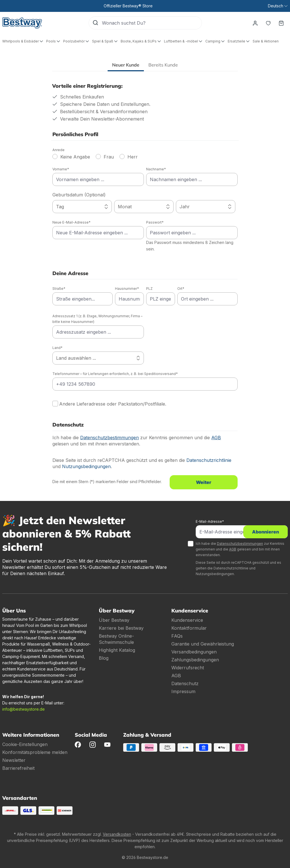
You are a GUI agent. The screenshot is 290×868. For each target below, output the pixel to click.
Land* (57, 348)
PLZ (149, 289)
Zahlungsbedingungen (195, 660)
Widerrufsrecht (188, 668)
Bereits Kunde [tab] (163, 65)
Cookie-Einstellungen (25, 744)
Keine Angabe (75, 157)
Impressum (183, 691)
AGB (216, 438)
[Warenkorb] (281, 23)
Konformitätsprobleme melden (35, 752)
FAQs (177, 636)
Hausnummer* (127, 289)
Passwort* (155, 222)
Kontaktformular (189, 628)
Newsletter (14, 760)
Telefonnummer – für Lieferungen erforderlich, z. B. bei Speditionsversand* (115, 374)
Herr (133, 157)
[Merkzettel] (268, 23)
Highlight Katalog (117, 650)
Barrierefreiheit (18, 768)
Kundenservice (187, 620)
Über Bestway (114, 620)
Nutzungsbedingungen (86, 466)
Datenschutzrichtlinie (209, 460)
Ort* (181, 289)
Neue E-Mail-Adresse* (72, 222)
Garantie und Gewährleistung (203, 644)
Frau (109, 157)
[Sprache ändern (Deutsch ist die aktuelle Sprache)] (278, 6)
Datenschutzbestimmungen (109, 438)
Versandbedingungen (194, 652)
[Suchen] (95, 23)
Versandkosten (117, 834)
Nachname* (156, 169)
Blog (104, 658)
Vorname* (61, 169)
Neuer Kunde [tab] (126, 65)
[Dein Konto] (255, 23)
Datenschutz (185, 683)
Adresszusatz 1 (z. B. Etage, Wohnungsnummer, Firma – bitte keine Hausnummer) (97, 319)
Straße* (59, 289)
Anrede (58, 150)
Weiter (204, 482)
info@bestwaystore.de (24, 709)
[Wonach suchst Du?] (152, 23)
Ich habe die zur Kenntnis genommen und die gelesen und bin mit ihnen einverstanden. (240, 549)
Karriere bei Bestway (121, 628)
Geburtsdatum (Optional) (79, 195)
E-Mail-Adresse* (210, 521)
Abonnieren (266, 532)
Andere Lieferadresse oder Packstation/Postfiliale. (113, 404)
